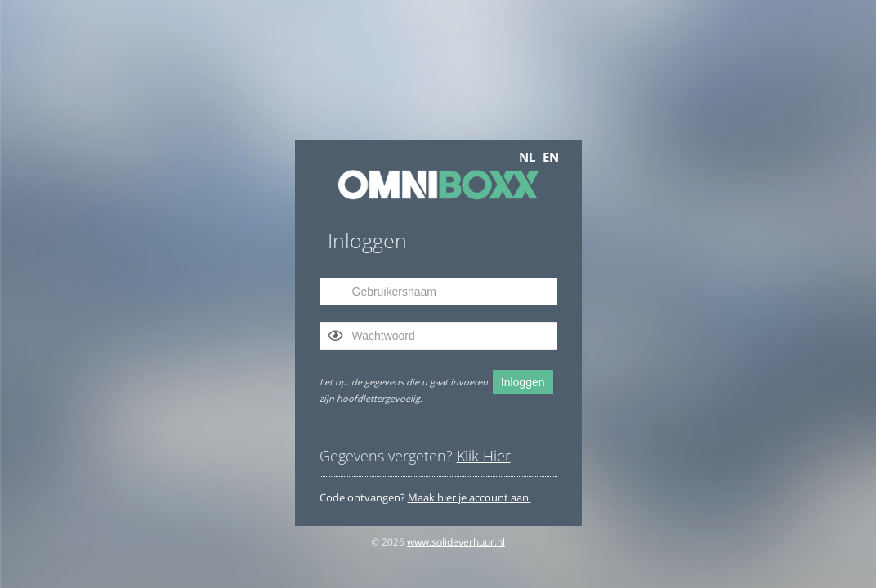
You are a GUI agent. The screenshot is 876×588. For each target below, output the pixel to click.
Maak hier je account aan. (469, 497)
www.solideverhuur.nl (456, 542)
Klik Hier (484, 456)
